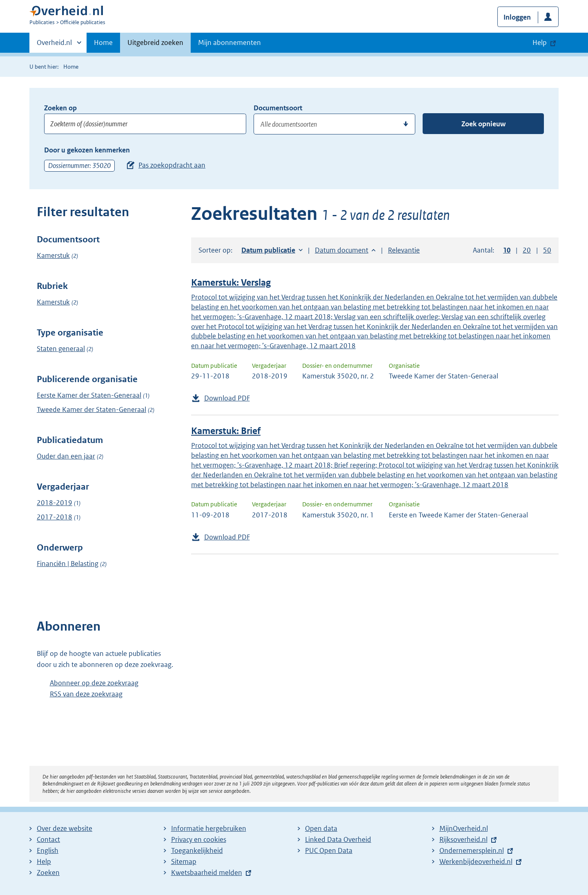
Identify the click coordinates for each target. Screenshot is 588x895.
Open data (321, 828)
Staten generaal (61, 349)
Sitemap (184, 861)
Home (103, 43)
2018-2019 (55, 503)
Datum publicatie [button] (268, 250)
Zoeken (48, 873)
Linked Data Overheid (338, 839)
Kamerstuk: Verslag (231, 283)
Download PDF (227, 398)
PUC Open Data (329, 850)
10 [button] (507, 250)
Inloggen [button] (517, 17)
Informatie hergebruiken (209, 828)
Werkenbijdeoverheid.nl (476, 861)
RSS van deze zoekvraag (86, 694)
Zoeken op (60, 108)
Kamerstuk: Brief (226, 431)
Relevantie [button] (404, 250)
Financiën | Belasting (68, 564)
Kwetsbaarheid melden (207, 873)
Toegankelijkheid (197, 850)
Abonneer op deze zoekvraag (94, 683)
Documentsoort (278, 108)
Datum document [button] (342, 250)
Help (44, 861)
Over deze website (65, 828)
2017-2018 (55, 517)
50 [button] (547, 250)
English (48, 850)
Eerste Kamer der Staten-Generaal (89, 395)
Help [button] (540, 43)
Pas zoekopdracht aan (172, 165)
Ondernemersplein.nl (472, 850)
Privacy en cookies (199, 839)
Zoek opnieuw (483, 124)
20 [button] (527, 250)
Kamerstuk (53, 255)
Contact (48, 839)
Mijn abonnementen (229, 43)
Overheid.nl (54, 45)
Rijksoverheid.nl (463, 839)
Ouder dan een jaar (66, 456)
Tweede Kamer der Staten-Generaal (91, 409)
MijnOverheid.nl (464, 828)
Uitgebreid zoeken (155, 43)
